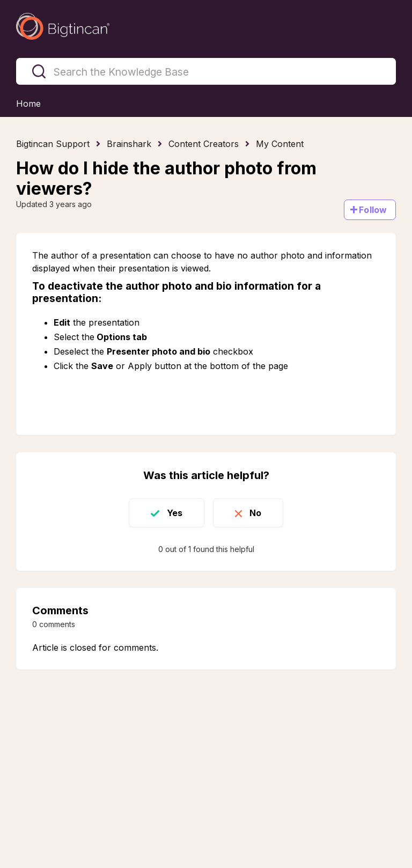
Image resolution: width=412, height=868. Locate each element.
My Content (280, 144)
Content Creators (204, 144)
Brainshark (129, 144)
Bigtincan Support (53, 144)
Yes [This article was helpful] (175, 513)
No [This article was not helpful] (255, 513)
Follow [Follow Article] (373, 210)
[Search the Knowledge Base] (206, 71)
